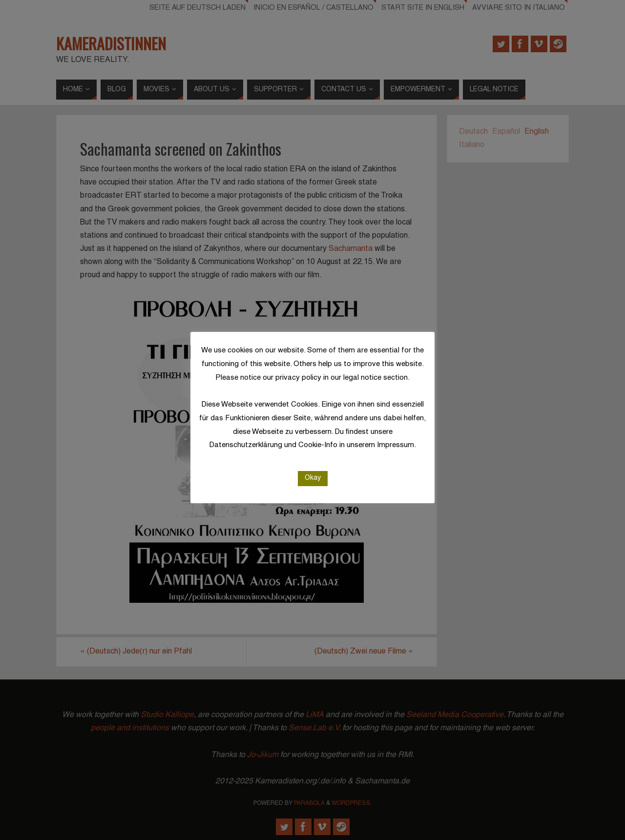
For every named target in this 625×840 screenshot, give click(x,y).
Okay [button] (313, 478)
